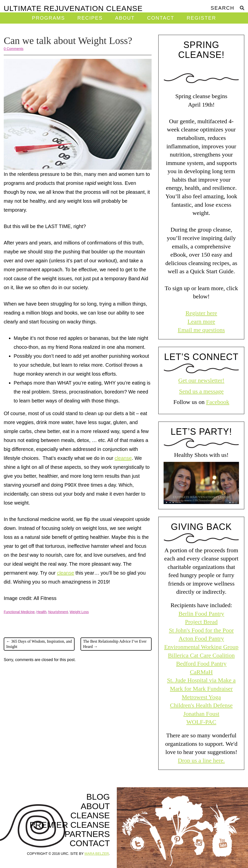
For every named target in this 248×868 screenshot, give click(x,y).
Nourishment (58, 612)
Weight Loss (79, 612)
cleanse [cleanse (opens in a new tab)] (123, 458)
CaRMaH (201, 672)
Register (201, 18)
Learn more (201, 321)
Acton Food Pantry (201, 638)
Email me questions (201, 330)
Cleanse (90, 815)
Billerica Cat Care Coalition (201, 655)
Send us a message (201, 391)
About (125, 18)
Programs (49, 18)
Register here (201, 313)
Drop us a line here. (201, 760)
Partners (87, 834)
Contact (161, 18)
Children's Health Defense (201, 705)
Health (41, 612)
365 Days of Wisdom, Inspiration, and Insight (39, 644)
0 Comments (14, 49)
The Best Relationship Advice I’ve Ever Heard (115, 644)
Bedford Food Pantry (201, 664)
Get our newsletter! (201, 380)
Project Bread (201, 622)
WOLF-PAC (201, 722)
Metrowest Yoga (201, 697)
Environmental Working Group (201, 647)
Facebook (218, 402)
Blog (98, 797)
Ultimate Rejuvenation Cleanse (73, 8)
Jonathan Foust (201, 714)
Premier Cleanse (70, 825)
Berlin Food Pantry (201, 614)
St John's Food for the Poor (201, 630)
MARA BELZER (97, 854)
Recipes (90, 18)
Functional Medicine (19, 612)
